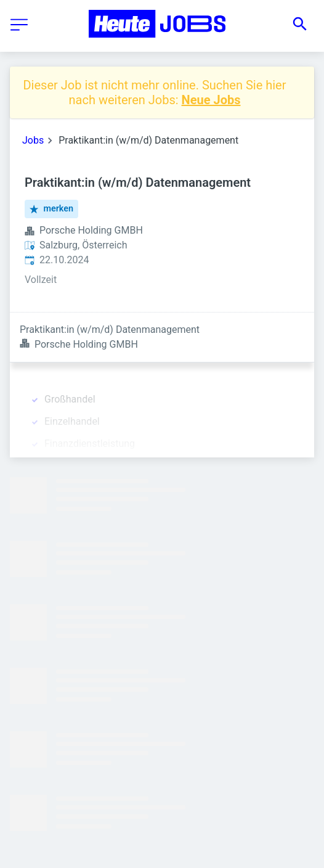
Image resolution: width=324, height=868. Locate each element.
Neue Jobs (211, 100)
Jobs (33, 140)
